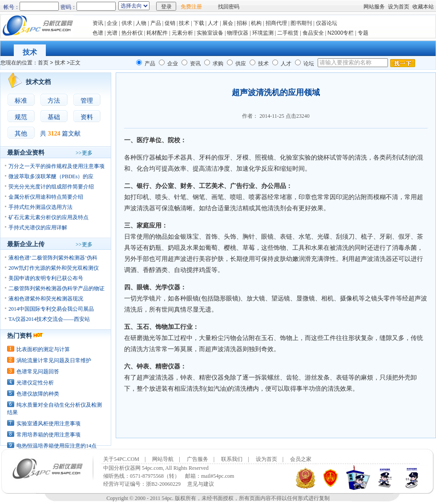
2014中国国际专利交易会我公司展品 (51, 309)
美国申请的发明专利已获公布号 (46, 278)
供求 (127, 23)
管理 (87, 101)
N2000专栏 (341, 33)
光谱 (112, 33)
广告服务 (198, 459)
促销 (170, 23)
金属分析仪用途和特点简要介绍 (46, 197)
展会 (228, 23)
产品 (156, 23)
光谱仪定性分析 (35, 383)
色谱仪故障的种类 (38, 394)
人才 (213, 23)
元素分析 (182, 33)
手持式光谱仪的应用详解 (38, 228)
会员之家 (301, 459)
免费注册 (191, 7)
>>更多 (84, 153)
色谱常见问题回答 (38, 372)
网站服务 (374, 7)
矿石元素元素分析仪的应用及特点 (48, 217)
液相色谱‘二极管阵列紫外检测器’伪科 (53, 258)
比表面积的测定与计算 (43, 349)
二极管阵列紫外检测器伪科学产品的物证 (57, 288)
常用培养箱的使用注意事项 (48, 435)
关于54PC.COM (121, 459)
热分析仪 (132, 33)
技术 (184, 23)
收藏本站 (423, 7)
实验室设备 (210, 33)
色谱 (98, 33)
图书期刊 (301, 23)
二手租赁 (288, 33)
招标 (242, 23)
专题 (364, 33)
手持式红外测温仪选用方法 (40, 207)
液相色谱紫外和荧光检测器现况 (46, 299)
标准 (21, 101)
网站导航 (163, 459)
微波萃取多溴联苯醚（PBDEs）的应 (51, 176)
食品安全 (313, 33)
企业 (112, 23)
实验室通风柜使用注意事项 (48, 424)
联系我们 (232, 459)
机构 (256, 23)
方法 (54, 101)
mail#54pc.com (218, 476)
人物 (141, 23)
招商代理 (276, 23)
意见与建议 (201, 484)
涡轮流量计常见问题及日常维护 (54, 360)
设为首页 (399, 7)
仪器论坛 (327, 23)
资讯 (98, 23)
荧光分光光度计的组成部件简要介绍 (51, 187)
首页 (43, 63)
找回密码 (229, 7)
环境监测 (263, 33)
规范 (21, 117)
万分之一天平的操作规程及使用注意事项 (57, 166)
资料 (87, 117)
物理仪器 (238, 33)
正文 (75, 63)
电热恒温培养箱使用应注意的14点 (57, 446)
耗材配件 (157, 33)
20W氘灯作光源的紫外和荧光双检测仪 (54, 268)
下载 (199, 23)
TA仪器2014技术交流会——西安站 (49, 319)
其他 (21, 134)
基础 (54, 117)
